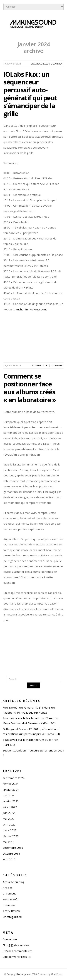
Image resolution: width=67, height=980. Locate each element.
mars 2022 (10, 830)
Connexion (10, 939)
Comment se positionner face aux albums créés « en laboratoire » (30, 388)
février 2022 (11, 836)
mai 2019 (9, 842)
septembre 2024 (14, 778)
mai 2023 (9, 795)
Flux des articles (16, 945)
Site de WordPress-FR (17, 957)
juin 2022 (9, 813)
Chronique (10, 893)
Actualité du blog (13, 882)
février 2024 (11, 784)
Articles (8, 888)
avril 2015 (9, 859)
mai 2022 (9, 819)
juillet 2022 (10, 807)
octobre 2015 (11, 854)
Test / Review (12, 911)
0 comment (57, 64)
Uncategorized (40, 64)
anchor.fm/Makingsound (31, 309)
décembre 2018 (13, 848)
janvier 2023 (11, 801)
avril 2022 (9, 824)
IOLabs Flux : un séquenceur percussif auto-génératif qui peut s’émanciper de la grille (30, 94)
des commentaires (18, 951)
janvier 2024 (11, 790)
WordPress (56, 974)
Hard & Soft (10, 899)
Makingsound (24, 974)
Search (33, 685)
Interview (9, 905)
